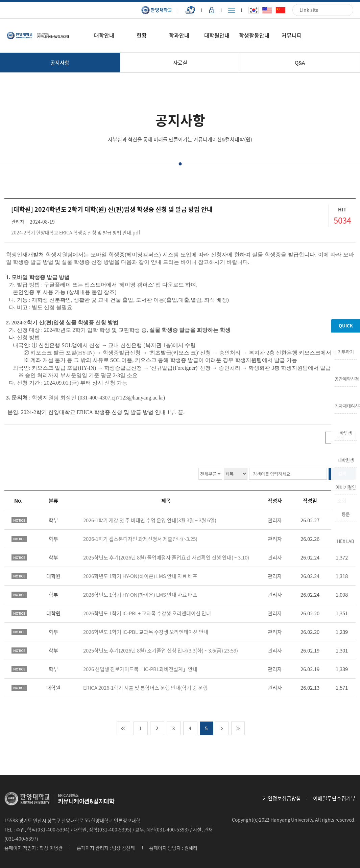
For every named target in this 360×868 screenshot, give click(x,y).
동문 (346, 513)
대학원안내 (217, 35)
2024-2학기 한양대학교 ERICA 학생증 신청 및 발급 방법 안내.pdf (76, 232)
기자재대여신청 (346, 405)
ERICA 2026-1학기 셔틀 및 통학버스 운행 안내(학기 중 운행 (145, 688)
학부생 (346, 432)
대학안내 (104, 35)
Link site (309, 10)
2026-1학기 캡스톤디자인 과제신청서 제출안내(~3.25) (140, 539)
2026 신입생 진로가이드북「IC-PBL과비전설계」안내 (140, 669)
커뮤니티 (292, 35)
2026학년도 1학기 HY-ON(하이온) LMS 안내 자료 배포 (140, 576)
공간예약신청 (346, 378)
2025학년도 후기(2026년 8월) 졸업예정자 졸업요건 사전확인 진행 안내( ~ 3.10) (166, 557)
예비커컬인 (346, 486)
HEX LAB (346, 541)
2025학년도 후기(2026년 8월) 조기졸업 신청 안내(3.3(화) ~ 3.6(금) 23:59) (161, 650)
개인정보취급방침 (282, 798)
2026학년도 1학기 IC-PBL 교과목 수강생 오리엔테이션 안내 (146, 632)
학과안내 (179, 35)
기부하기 (346, 351)
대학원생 (346, 459)
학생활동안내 (254, 35)
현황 (142, 35)
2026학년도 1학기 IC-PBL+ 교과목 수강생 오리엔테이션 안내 (147, 613)
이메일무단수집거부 (334, 798)
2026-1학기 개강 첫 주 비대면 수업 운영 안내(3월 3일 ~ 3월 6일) (150, 520)
